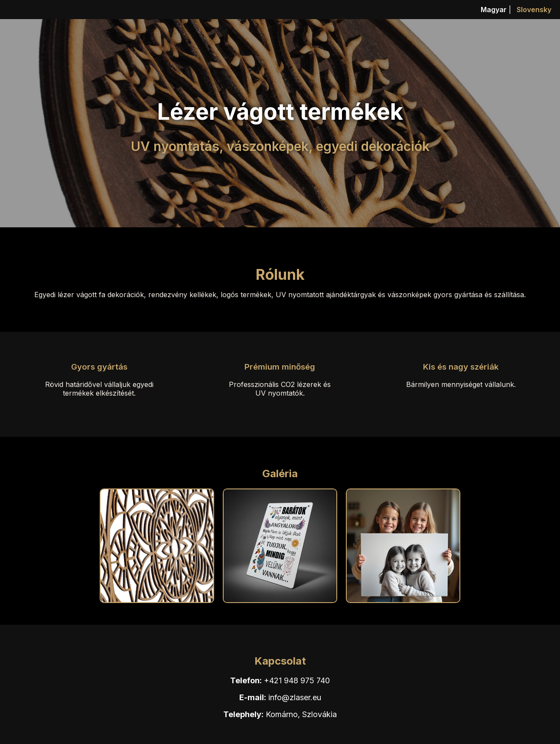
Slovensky (534, 10)
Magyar (494, 10)
